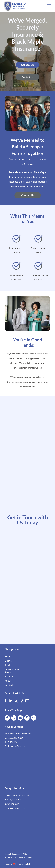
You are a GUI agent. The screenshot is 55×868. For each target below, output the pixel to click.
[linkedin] (11, 701)
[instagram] (22, 701)
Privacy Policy (10, 858)
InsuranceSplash (24, 864)
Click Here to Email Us (15, 746)
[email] (27, 701)
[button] (49, 6)
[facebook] (5, 701)
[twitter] (16, 701)
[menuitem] (16, 656)
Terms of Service (25, 858)
